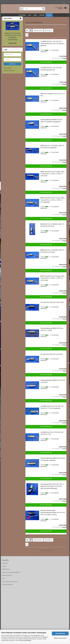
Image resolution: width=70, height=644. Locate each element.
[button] (27, 32)
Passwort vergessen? (9, 72)
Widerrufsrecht (6, 571)
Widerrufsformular (7, 577)
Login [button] (63, 3)
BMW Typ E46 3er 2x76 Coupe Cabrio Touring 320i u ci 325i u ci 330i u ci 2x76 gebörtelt (52, 202)
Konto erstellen (8, 70)
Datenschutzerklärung (25, 640)
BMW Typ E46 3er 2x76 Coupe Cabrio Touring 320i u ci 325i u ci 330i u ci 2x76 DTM (52, 175)
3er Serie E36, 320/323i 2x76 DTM (51, 356)
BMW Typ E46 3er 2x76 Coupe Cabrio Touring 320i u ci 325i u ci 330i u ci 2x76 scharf (52, 280)
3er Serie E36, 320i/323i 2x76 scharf (52, 304)
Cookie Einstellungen (8, 586)
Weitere (42, 15)
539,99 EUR (12, 45)
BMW (35, 15)
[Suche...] (22, 9)
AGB (3, 580)
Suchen (49, 15)
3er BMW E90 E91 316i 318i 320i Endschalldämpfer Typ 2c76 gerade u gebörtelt (52, 45)
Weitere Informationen (60, 638)
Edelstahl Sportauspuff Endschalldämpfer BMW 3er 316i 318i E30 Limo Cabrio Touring (53, 514)
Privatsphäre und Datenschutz (10, 583)
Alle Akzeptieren (60, 633)
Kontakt (4, 568)
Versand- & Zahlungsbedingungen (11, 574)
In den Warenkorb (46, 64)
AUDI (30, 15)
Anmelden (12, 66)
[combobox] (38, 32)
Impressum (5, 565)
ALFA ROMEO (22, 15)
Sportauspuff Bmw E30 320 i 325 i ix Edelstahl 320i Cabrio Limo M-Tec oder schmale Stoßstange (52, 488)
